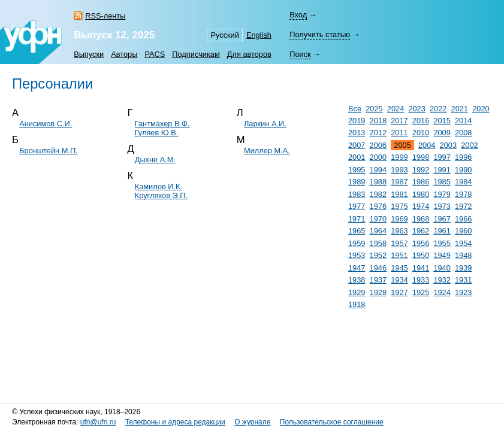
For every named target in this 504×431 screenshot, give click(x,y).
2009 (442, 133)
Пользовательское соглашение (332, 422)
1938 (357, 280)
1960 (463, 231)
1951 (399, 255)
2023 (417, 109)
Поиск (300, 54)
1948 (463, 255)
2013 (357, 133)
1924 (442, 292)
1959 (357, 243)
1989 (357, 182)
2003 (448, 145)
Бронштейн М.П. (49, 151)
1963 (399, 231)
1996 (463, 157)
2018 (378, 121)
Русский (224, 35)
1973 (442, 206)
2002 (469, 145)
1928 (378, 292)
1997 (442, 157)
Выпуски (89, 54)
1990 (463, 170)
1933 (421, 280)
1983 (357, 194)
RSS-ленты (105, 16)
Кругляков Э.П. (161, 195)
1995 (357, 170)
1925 (421, 292)
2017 (399, 121)
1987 (399, 182)
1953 (357, 255)
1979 (442, 194)
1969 (399, 219)
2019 (357, 121)
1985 (442, 182)
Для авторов (249, 54)
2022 (438, 109)
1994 (378, 170)
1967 (442, 219)
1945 (399, 268)
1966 (463, 219)
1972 (463, 206)
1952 (378, 255)
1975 (399, 206)
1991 (442, 170)
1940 (442, 268)
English (259, 35)
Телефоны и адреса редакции (175, 422)
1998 (421, 157)
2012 (378, 133)
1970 (378, 219)
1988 (378, 182)
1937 (378, 280)
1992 (421, 170)
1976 (378, 206)
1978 (463, 194)
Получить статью (320, 34)
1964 (378, 231)
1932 (442, 280)
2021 (460, 109)
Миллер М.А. (267, 151)
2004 (427, 145)
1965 (357, 231)
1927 (399, 292)
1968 (421, 219)
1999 (399, 157)
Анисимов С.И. (46, 124)
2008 (463, 133)
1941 (421, 268)
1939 (463, 268)
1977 (357, 206)
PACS (155, 54)
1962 (421, 231)
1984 (463, 182)
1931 (463, 280)
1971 (357, 219)
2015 (442, 121)
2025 (374, 109)
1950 (421, 255)
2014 (463, 121)
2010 (421, 133)
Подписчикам (196, 54)
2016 (421, 121)
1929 (357, 292)
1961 (442, 231)
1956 (421, 243)
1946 (378, 268)
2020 (481, 109)
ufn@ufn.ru (98, 422)
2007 (357, 145)
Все (355, 109)
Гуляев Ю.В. (157, 133)
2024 (396, 109)
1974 (421, 206)
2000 (378, 157)
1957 (399, 243)
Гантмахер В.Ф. (162, 124)
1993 (399, 170)
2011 (399, 133)
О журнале (252, 422)
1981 (399, 194)
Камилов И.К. (159, 186)
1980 (421, 194)
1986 (421, 182)
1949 (442, 255)
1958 (378, 243)
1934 (399, 280)
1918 (357, 304)
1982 (378, 194)
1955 (442, 243)
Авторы (124, 54)
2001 (357, 157)
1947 (357, 268)
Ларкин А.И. (265, 124)
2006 (378, 145)
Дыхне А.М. (155, 160)
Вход (298, 15)
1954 (463, 243)
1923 (463, 292)
